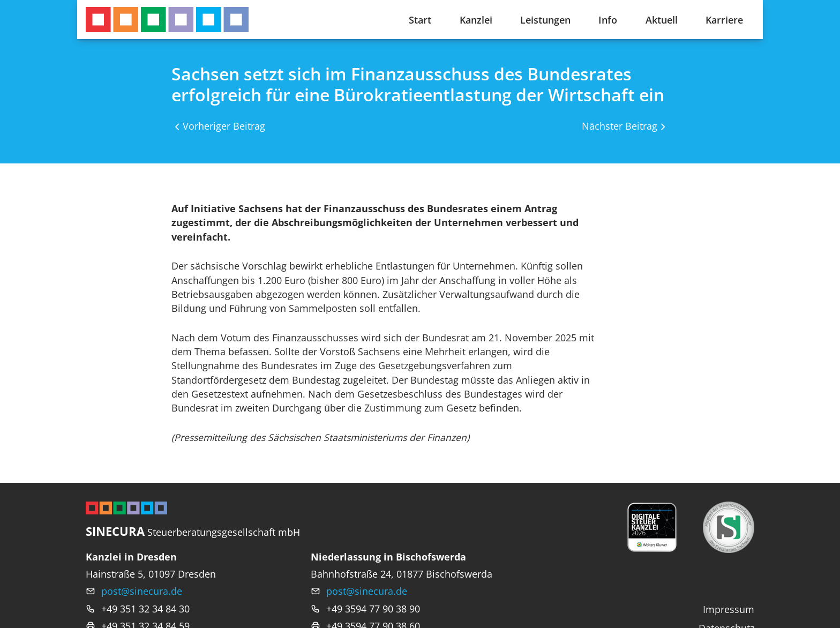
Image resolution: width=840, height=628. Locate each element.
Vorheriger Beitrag (224, 126)
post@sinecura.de (142, 591)
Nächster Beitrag (620, 126)
